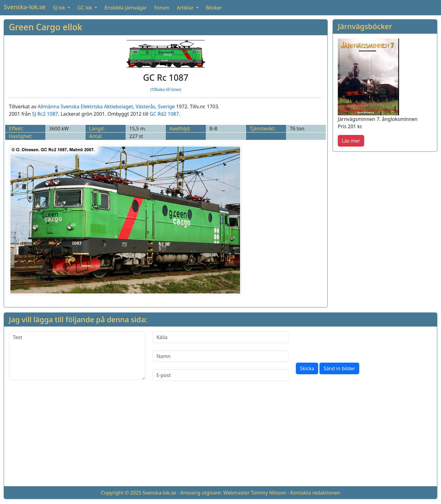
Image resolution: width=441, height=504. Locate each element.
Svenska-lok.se (25, 7)
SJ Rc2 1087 (45, 114)
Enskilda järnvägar (126, 8)
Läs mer (351, 141)
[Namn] (221, 356)
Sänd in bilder (339, 368)
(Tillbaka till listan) (166, 90)
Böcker (214, 8)
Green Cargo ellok (46, 27)
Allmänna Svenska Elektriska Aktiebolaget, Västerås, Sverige (106, 106)
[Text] (77, 356)
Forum (162, 8)
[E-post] (221, 375)
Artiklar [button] (186, 8)
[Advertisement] (385, 200)
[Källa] (221, 337)
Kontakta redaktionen (315, 493)
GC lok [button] (85, 8)
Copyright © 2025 (121, 493)
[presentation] (342, 343)
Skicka (307, 368)
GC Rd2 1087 (164, 114)
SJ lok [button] (60, 8)
